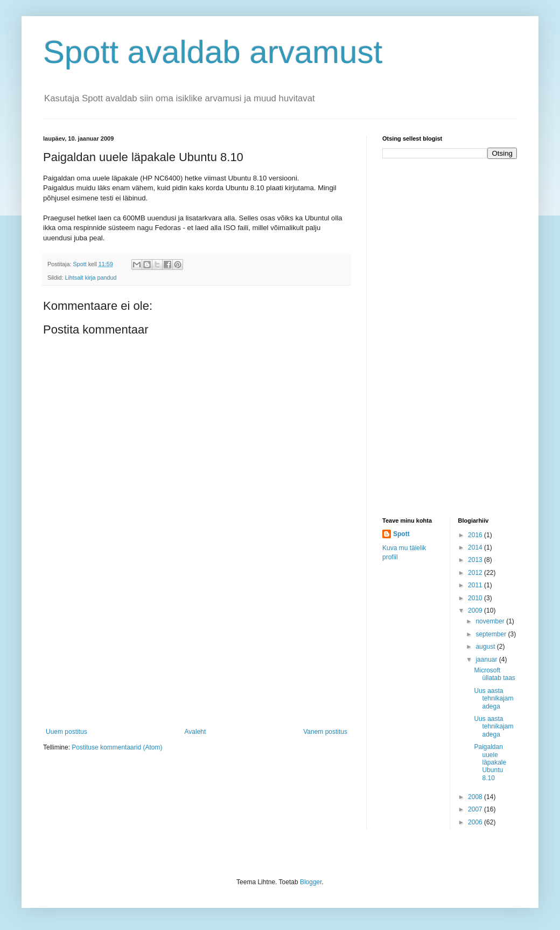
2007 (476, 809)
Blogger (311, 882)
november (491, 621)
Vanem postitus (325, 732)
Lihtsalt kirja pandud (90, 277)
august (486, 647)
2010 (476, 598)
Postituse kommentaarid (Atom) (117, 747)
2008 (476, 797)
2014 (476, 547)
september (492, 634)
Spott (401, 534)
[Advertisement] (197, 647)
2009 (476, 610)
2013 (476, 560)
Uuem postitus (66, 732)
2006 (476, 822)
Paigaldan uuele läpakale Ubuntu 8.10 (490, 762)
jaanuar (487, 660)
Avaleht (195, 732)
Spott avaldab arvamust (213, 52)
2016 (476, 535)
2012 (476, 573)
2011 (476, 585)
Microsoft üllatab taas (494, 674)
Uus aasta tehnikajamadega (493, 699)
